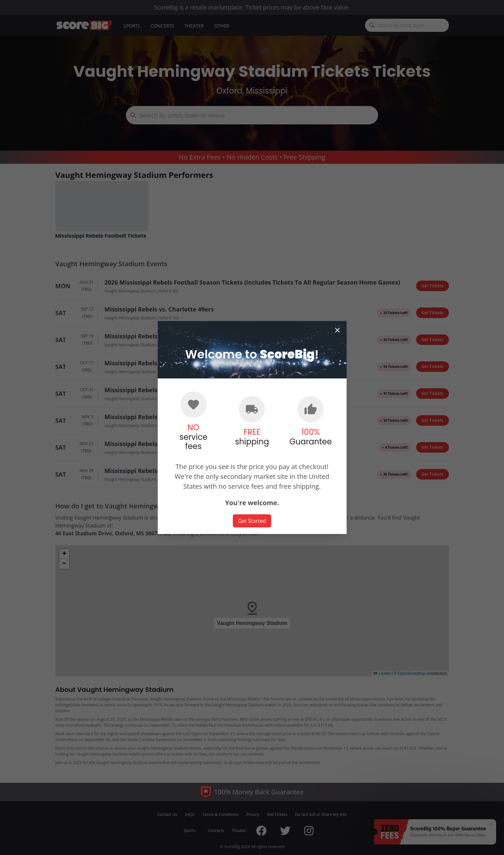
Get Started (252, 521)
